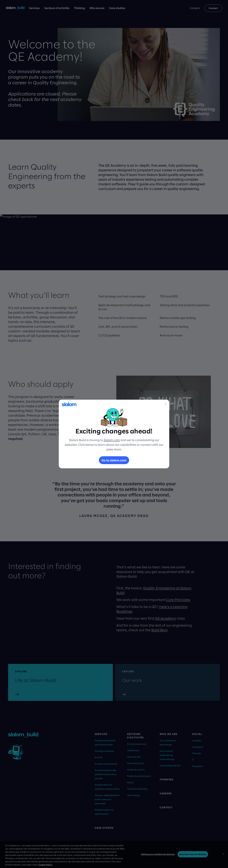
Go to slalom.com (114, 460)
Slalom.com (112, 440)
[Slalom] (69, 404)
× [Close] (165, 404)
